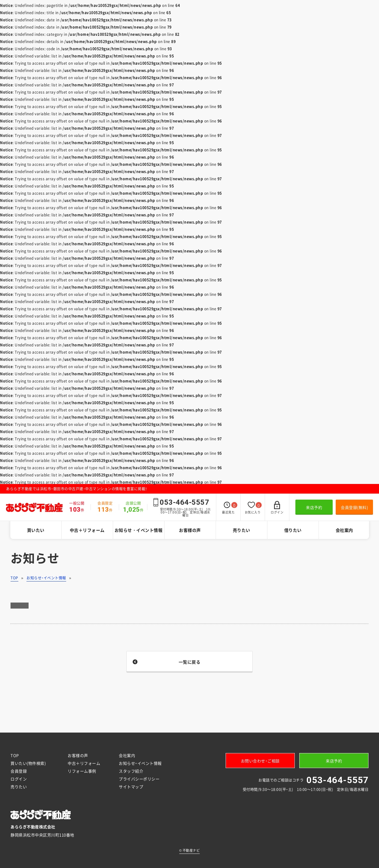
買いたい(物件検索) (28, 763)
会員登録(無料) (354, 507)
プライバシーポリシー (139, 779)
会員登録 (19, 771)
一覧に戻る (190, 662)
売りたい (242, 530)
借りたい (293, 530)
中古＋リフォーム (87, 530)
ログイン (19, 779)
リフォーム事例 (82, 771)
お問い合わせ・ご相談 (260, 761)
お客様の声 (190, 530)
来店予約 (314, 507)
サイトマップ (131, 787)
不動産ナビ (190, 850)
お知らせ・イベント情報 (139, 530)
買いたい (36, 530)
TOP (14, 578)
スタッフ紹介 (131, 771)
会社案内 (344, 530)
